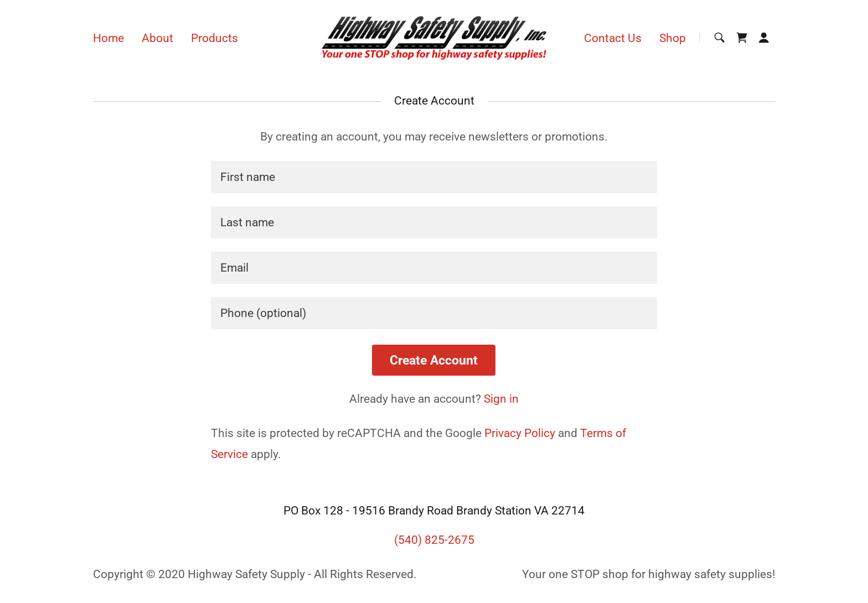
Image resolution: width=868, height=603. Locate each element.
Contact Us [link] (613, 38)
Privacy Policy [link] (520, 433)
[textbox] (434, 177)
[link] (434, 37)
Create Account (434, 360)
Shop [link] (673, 38)
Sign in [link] (501, 399)
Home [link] (108, 38)
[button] (764, 38)
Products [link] (215, 38)
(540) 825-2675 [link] (434, 540)
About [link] (157, 38)
